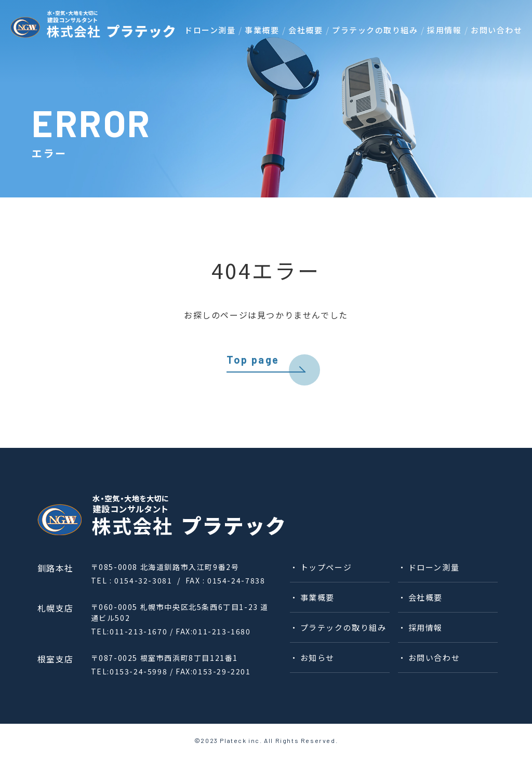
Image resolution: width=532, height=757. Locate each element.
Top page (253, 360)
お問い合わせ (496, 30)
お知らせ (317, 658)
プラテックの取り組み (375, 30)
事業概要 (262, 30)
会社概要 (305, 30)
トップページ (326, 567)
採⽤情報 (444, 30)
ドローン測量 (210, 30)
